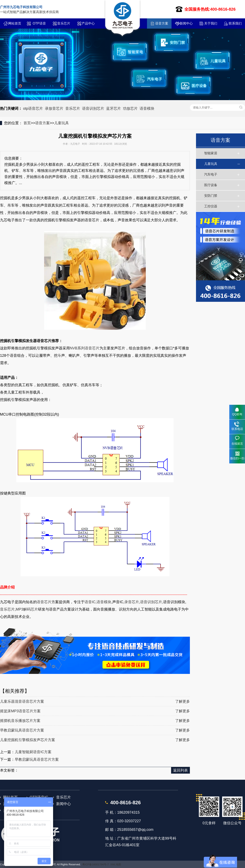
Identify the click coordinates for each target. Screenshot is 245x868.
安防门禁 (211, 196)
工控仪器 (211, 206)
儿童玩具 (61, 123)
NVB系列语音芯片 (85, 348)
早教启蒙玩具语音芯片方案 (22, 730)
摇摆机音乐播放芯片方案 (20, 721)
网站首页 (15, 23)
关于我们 (211, 23)
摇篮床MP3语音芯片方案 (20, 711)
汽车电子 (211, 174)
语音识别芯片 (93, 108)
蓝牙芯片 (114, 108)
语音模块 (147, 108)
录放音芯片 (54, 108)
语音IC (90, 602)
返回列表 (180, 770)
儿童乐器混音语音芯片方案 (22, 701)
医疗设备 (211, 185)
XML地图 (116, 864)
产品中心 (88, 23)
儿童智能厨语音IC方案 (33, 752)
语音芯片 (44, 602)
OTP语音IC (39, 25)
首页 (27, 123)
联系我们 (235, 23)
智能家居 (211, 153)
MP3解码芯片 (27, 609)
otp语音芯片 (33, 108)
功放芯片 (130, 108)
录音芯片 (132, 602)
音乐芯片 (64, 23)
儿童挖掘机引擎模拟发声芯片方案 (28, 740)
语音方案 (162, 23)
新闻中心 (186, 23)
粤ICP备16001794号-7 (96, 864)
